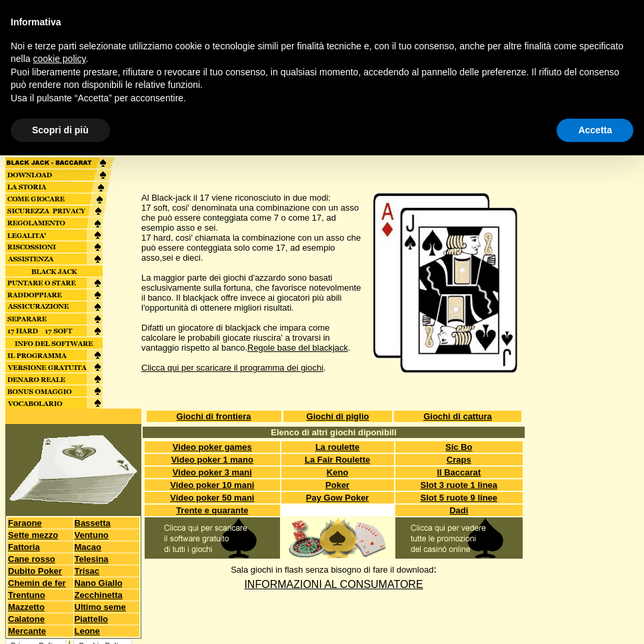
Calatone (26, 619)
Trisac (87, 571)
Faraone (25, 523)
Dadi (459, 510)
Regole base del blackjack (298, 348)
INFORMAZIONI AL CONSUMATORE (333, 584)
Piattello (92, 619)
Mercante (27, 631)
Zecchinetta (99, 595)
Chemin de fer (37, 583)
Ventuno (92, 535)
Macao (88, 547)
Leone (87, 631)
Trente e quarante (212, 510)
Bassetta (93, 523)
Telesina (92, 559)
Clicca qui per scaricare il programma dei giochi (232, 368)
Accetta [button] (595, 130)
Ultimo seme (100, 607)
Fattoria (24, 547)
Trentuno (27, 595)
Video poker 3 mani (212, 472)
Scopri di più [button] (60, 130)
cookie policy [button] (59, 59)
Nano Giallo (99, 583)
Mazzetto (26, 607)
